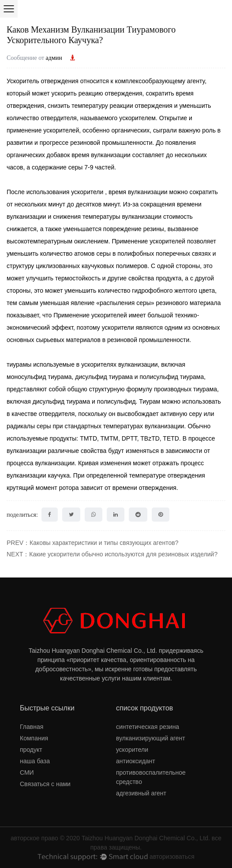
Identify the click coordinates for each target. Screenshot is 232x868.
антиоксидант (136, 761)
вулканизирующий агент (151, 738)
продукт (31, 750)
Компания (34, 738)
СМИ (27, 772)
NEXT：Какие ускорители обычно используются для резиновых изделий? (112, 554)
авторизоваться (172, 857)
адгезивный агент (141, 793)
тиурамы (20, 364)
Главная (32, 727)
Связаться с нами (45, 784)
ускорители (88, 192)
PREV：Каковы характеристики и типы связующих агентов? (92, 543)
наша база (35, 761)
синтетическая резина (148, 727)
